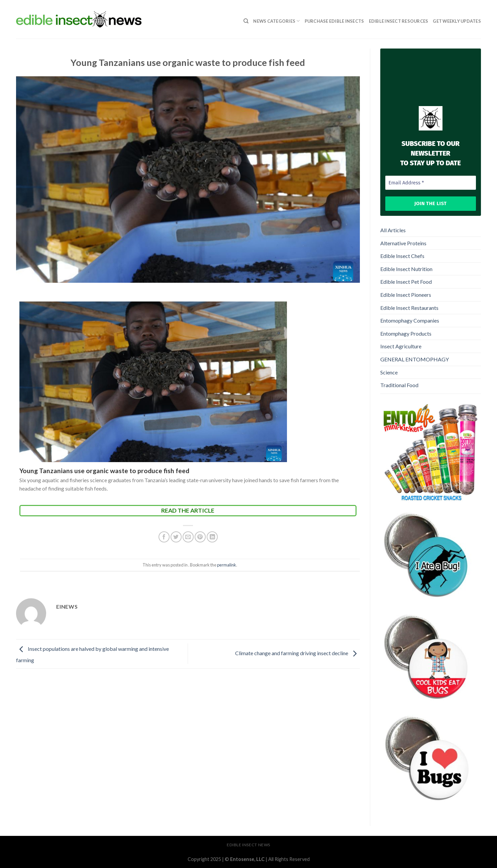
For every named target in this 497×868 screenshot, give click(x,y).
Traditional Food (399, 385)
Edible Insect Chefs (402, 256)
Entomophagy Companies (410, 320)
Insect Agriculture (401, 346)
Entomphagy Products (406, 333)
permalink (227, 565)
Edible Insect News (248, 845)
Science (389, 372)
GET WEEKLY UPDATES (457, 21)
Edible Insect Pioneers (406, 295)
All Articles (393, 230)
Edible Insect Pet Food (406, 282)
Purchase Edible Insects (334, 21)
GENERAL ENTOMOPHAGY (415, 359)
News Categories (276, 21)
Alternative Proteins (403, 243)
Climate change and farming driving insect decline (297, 653)
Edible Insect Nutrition (406, 269)
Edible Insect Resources (399, 21)
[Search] (246, 21)
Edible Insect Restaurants (409, 308)
